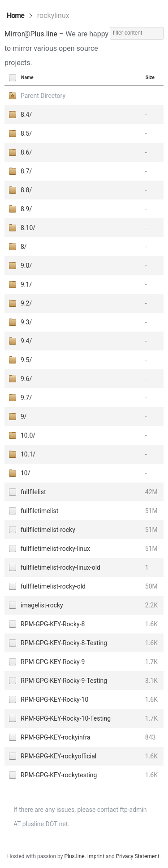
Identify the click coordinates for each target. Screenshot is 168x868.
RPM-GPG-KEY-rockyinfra (56, 737)
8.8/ (26, 190)
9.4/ (26, 341)
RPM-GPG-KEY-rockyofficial (58, 756)
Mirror (14, 34)
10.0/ (28, 435)
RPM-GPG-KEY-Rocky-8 (53, 624)
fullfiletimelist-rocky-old (53, 586)
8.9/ (26, 209)
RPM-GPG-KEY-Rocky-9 (53, 662)
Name (27, 77)
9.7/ (26, 398)
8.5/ (26, 133)
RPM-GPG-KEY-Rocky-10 (54, 700)
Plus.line (43, 34)
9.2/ (26, 303)
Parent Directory (43, 96)
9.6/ (26, 379)
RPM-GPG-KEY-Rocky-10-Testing (66, 718)
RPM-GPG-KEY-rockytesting (59, 775)
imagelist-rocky (42, 605)
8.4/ (26, 115)
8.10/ (28, 228)
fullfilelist (33, 492)
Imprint (96, 856)
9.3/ (26, 322)
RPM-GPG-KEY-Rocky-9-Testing (64, 681)
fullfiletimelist (39, 511)
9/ (24, 416)
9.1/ (26, 284)
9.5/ (26, 360)
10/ (26, 473)
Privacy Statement (138, 856)
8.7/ (26, 171)
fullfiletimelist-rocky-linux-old (60, 567)
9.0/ (26, 266)
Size (150, 77)
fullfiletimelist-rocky (48, 530)
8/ (24, 247)
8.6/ (26, 152)
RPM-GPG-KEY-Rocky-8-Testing (64, 643)
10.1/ (28, 454)
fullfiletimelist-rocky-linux (55, 549)
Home (15, 15)
